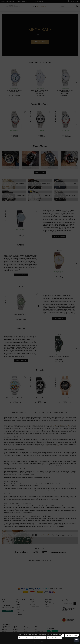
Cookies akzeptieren (40, 638)
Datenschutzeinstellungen (26, 638)
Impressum (36, 642)
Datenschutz (43, 642)
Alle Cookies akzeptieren (54, 638)
